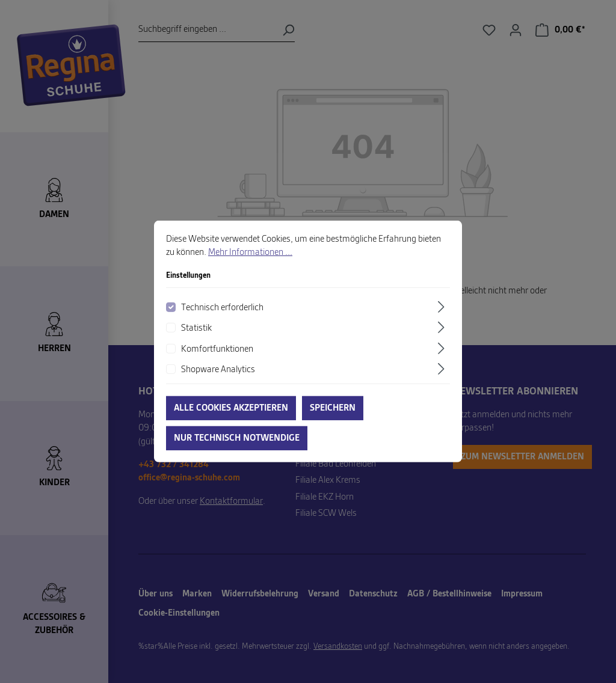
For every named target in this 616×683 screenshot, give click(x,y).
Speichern (333, 422)
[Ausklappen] (443, 320)
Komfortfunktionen (217, 363)
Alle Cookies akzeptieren (231, 422)
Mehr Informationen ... (250, 266)
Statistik (196, 342)
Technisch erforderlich (222, 321)
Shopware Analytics (218, 384)
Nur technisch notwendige (237, 452)
